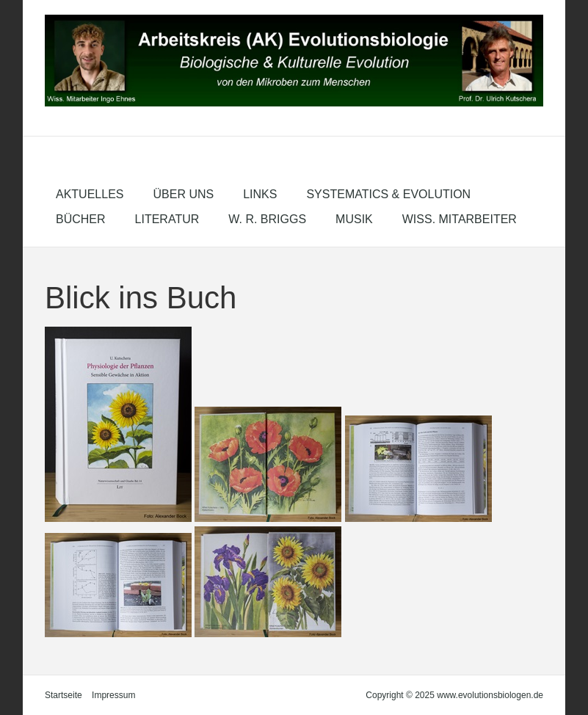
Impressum (113, 695)
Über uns (183, 194)
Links (260, 194)
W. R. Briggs (267, 219)
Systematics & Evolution (388, 194)
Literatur (167, 219)
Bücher (81, 219)
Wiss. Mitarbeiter (460, 219)
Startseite (63, 695)
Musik (354, 219)
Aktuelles (90, 194)
